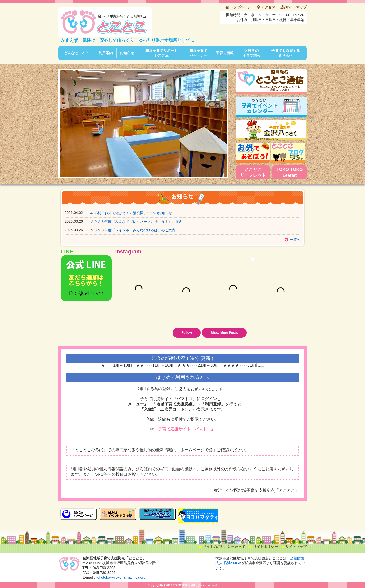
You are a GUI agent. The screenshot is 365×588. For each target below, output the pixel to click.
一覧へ (295, 240)
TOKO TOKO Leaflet (290, 172)
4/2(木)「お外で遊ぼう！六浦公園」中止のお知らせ (131, 213)
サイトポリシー (265, 547)
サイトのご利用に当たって (224, 547)
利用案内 (106, 53)
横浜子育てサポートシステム (161, 53)
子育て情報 (225, 53)
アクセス (268, 7)
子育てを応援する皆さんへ (286, 53)
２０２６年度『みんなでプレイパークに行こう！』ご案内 (136, 222)
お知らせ (127, 53)
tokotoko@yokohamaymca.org (121, 577)
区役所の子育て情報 (251, 53)
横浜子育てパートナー (198, 53)
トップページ (240, 7)
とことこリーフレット (253, 172)
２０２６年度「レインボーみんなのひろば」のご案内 (133, 230)
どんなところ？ (77, 53)
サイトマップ (296, 7)
